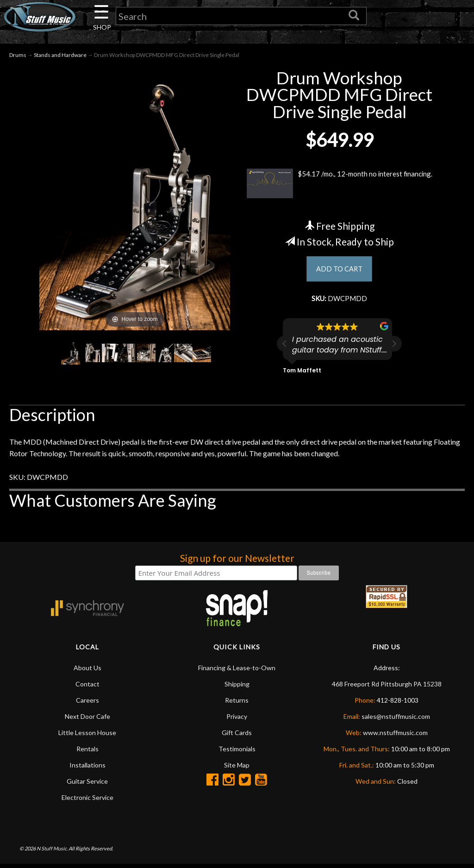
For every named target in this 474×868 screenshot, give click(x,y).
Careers (87, 704)
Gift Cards (237, 736)
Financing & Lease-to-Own (237, 671)
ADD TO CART (340, 271)
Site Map (237, 769)
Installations (87, 769)
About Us (87, 671)
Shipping (237, 688)
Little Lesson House (87, 736)
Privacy (237, 720)
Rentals (87, 752)
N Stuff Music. (52, 852)
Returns (237, 704)
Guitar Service (87, 785)
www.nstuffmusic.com (395, 736)
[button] (394, 347)
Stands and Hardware (60, 56)
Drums (18, 56)
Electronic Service (87, 801)
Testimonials (237, 752)
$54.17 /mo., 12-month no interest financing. (340, 185)
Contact (87, 688)
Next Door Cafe (87, 720)
